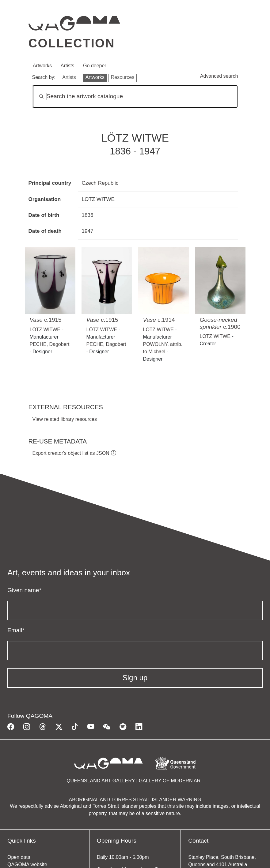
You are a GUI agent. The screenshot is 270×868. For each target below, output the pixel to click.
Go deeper (95, 66)
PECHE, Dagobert (50, 344)
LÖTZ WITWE (45, 330)
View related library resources (65, 419)
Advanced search (219, 76)
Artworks (42, 66)
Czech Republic (100, 183)
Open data (19, 857)
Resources (123, 77)
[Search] (135, 96)
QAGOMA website (27, 864)
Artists (67, 66)
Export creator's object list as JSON (71, 453)
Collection (72, 43)
